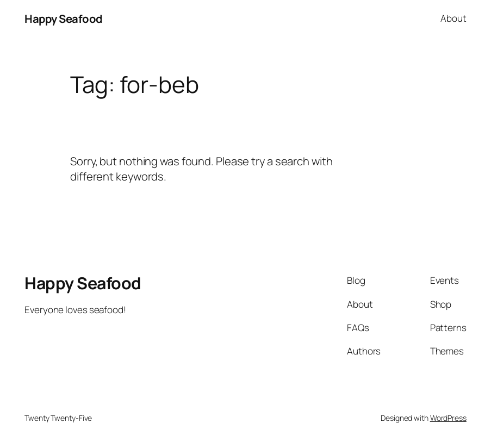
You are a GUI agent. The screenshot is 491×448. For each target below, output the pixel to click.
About (453, 18)
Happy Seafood (64, 18)
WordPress (448, 418)
